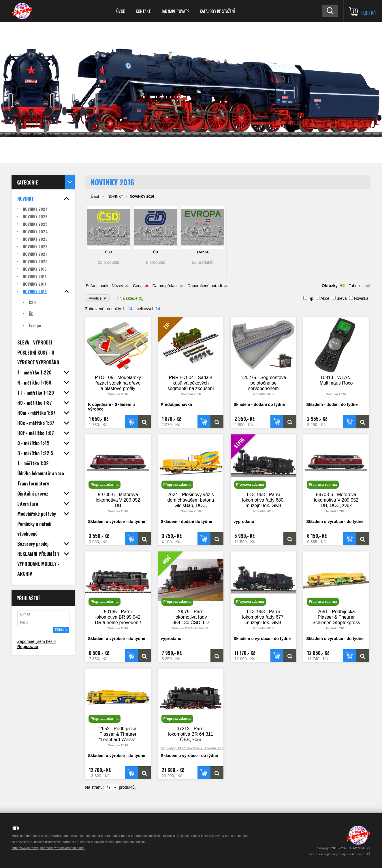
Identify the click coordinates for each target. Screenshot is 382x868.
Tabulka (356, 286)
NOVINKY (115, 197)
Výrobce (98, 298)
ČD (156, 252)
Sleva (341, 298)
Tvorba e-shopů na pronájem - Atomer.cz (339, 854)
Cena (138, 286)
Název (118, 286)
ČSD (109, 252)
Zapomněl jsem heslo (36, 641)
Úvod (121, 11)
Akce (325, 298)
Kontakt (143, 11)
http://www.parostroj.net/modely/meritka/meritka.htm (48, 848)
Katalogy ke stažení (217, 11)
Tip (311, 298)
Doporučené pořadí (205, 286)
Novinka (361, 298)
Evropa (203, 252)
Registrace (28, 647)
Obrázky (330, 286)
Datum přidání (165, 286)
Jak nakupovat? (175, 11)
